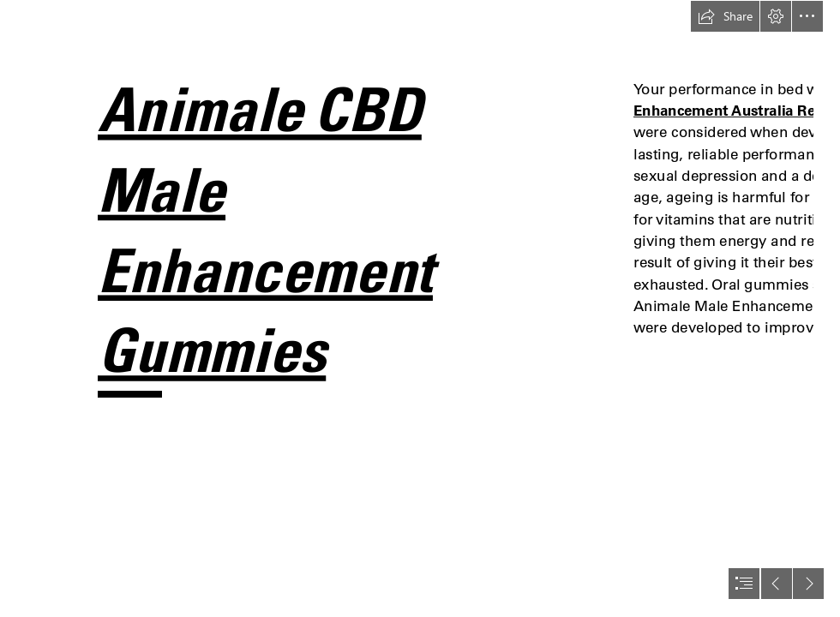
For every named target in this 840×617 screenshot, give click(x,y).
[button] (725, 16)
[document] (420, 308)
